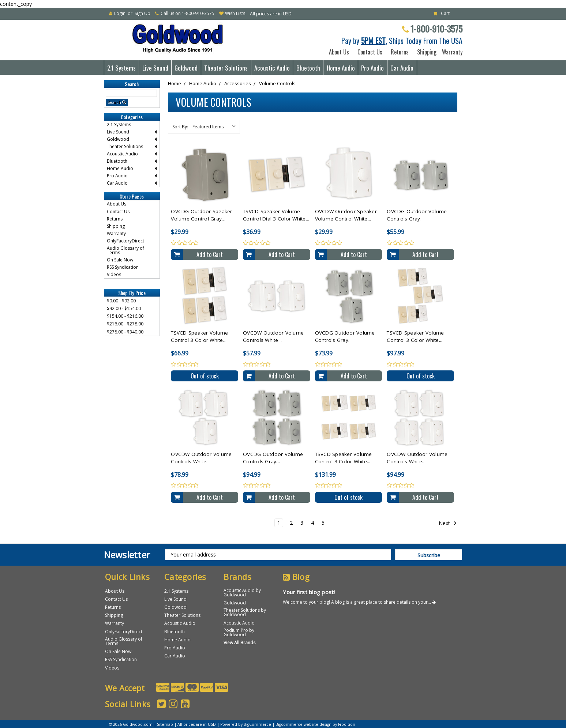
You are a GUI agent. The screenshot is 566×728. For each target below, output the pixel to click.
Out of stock (205, 376)
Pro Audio (372, 68)
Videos (114, 274)
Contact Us (370, 52)
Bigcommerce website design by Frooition (315, 724)
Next (448, 523)
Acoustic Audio (272, 68)
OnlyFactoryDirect (125, 241)
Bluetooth (308, 68)
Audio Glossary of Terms (125, 250)
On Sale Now (120, 260)
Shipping (425, 52)
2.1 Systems (121, 68)
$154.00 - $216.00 (125, 316)
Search (114, 102)
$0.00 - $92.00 (121, 301)
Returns (400, 52)
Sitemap (165, 724)
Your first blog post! (309, 592)
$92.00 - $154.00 (124, 308)
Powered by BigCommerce (246, 724)
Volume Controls (277, 83)
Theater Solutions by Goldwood (245, 612)
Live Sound (155, 68)
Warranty (451, 52)
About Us (339, 52)
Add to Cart (210, 254)
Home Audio (341, 68)
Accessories (238, 83)
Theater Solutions (226, 68)
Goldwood (186, 68)
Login (120, 13)
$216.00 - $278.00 (125, 324)
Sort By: (180, 127)
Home (175, 83)
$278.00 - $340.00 (125, 332)
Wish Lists (235, 13)
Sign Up (143, 13)
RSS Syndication (123, 267)
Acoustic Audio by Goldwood (242, 593)
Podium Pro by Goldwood (239, 632)
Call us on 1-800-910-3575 (188, 13)
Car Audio (402, 68)
